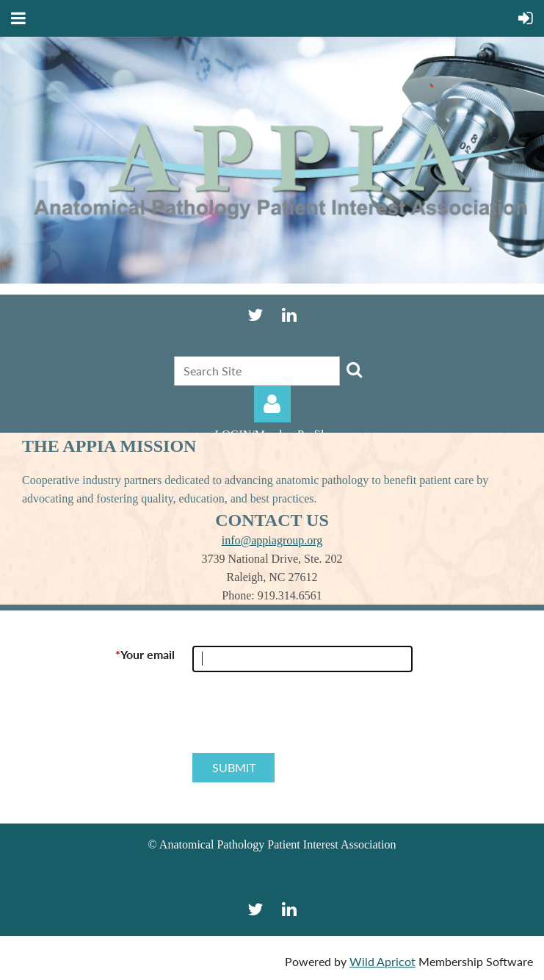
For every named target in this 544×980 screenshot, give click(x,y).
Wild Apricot (382, 961)
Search (354, 370)
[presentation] (304, 718)
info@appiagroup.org (272, 540)
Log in (272, 404)
